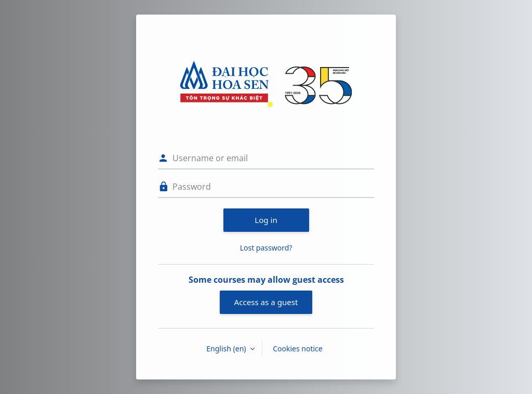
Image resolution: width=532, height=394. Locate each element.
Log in (266, 220)
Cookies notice (298, 349)
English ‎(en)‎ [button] (227, 349)
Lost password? (266, 248)
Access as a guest (266, 302)
